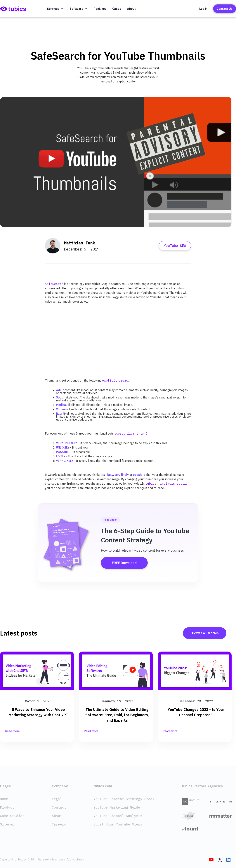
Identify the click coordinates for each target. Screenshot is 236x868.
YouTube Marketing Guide (117, 807)
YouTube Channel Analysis (118, 816)
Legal (57, 799)
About (131, 9)
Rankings (100, 9)
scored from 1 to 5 (131, 433)
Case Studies (12, 816)
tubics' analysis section (167, 484)
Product (7, 807)
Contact (59, 807)
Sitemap (7, 824)
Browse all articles (205, 633)
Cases (117, 9)
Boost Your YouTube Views (118, 824)
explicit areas (115, 380)
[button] (55, 9)
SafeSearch (54, 284)
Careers (59, 824)
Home (4, 799)
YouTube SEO (175, 246)
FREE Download (124, 563)
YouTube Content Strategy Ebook (124, 799)
